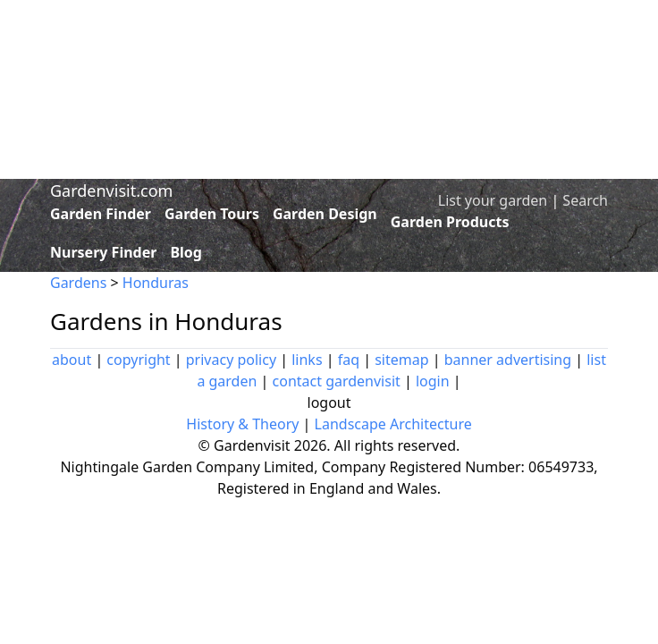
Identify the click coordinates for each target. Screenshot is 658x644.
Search (585, 200)
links (307, 360)
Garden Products (450, 222)
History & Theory (242, 424)
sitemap (401, 360)
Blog (186, 252)
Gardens (78, 283)
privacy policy (231, 360)
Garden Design (325, 214)
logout (329, 402)
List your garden (493, 200)
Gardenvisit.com (111, 191)
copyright (138, 360)
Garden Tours (212, 214)
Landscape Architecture (393, 424)
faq (349, 360)
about (72, 360)
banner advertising (508, 360)
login (433, 381)
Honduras (156, 283)
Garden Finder (101, 214)
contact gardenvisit (337, 381)
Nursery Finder (103, 252)
